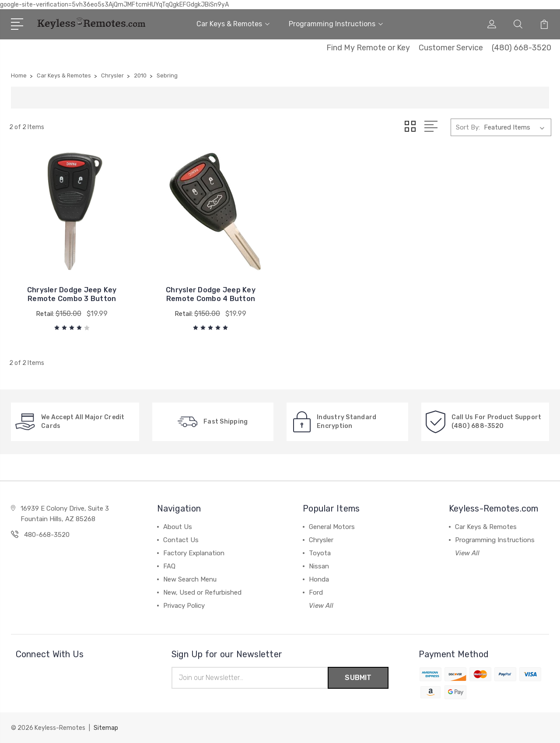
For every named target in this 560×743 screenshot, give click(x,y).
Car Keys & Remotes (233, 24)
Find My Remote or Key (368, 48)
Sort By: (468, 127)
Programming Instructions (336, 24)
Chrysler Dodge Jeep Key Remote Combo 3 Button (72, 294)
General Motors (332, 527)
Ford (316, 592)
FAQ (169, 566)
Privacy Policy (184, 606)
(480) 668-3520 (521, 48)
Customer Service (451, 48)
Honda (319, 579)
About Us (178, 527)
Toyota (320, 553)
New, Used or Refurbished (202, 592)
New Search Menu (190, 579)
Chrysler (321, 540)
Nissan (319, 566)
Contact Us (181, 540)
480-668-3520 (47, 535)
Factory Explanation (194, 553)
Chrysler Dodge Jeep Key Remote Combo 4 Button (211, 294)
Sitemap (106, 728)
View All (321, 606)
